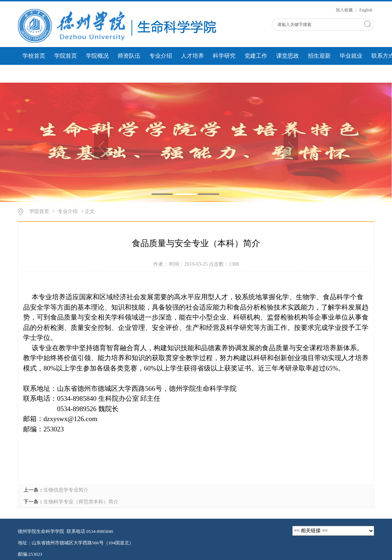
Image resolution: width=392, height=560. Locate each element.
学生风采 (66, 74)
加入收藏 (345, 10)
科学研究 (224, 56)
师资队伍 (129, 56)
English (366, 10)
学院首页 (66, 56)
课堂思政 (288, 56)
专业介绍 (161, 56)
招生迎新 (319, 56)
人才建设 (129, 74)
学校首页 (34, 56)
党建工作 (256, 56)
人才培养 (192, 56)
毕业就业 (351, 56)
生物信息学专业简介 (66, 490)
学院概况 (97, 56)
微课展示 (97, 74)
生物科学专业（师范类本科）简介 (81, 502)
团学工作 (34, 74)
